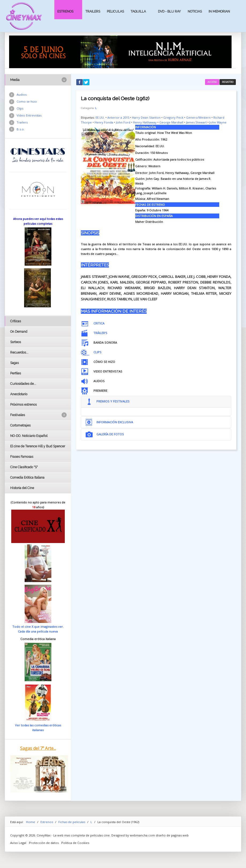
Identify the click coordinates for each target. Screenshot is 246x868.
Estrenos (65, 11)
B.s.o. (21, 129)
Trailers (93, 11)
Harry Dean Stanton (146, 117)
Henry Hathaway (145, 122)
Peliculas (115, 11)
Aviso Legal (18, 843)
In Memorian (219, 11)
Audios (22, 94)
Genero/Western (198, 117)
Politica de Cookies (75, 843)
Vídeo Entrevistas (29, 115)
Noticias (195, 11)
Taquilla (138, 11)
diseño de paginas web (172, 835)
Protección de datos (44, 843)
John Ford (123, 122)
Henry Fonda (104, 122)
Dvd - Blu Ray (169, 11)
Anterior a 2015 (118, 117)
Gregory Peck (173, 117)
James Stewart (196, 122)
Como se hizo (27, 101)
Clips (20, 108)
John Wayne (218, 122)
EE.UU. (100, 117)
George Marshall (171, 122)
